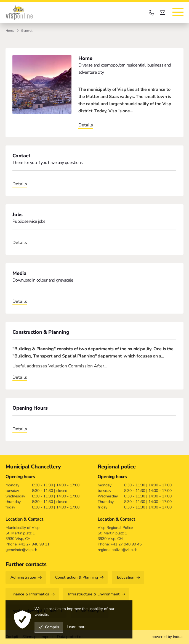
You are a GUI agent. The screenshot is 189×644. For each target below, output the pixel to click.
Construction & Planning (41, 332)
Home (10, 31)
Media (19, 273)
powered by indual (167, 637)
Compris (49, 627)
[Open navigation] (178, 12)
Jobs (18, 214)
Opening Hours (30, 408)
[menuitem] (167, 637)
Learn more (77, 627)
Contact (21, 156)
